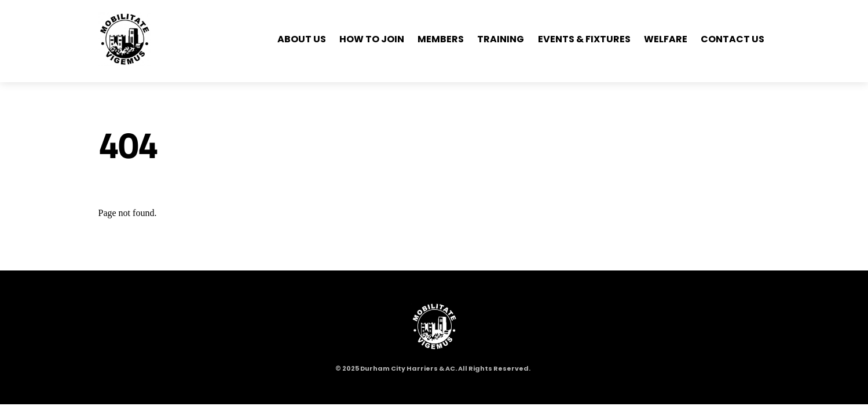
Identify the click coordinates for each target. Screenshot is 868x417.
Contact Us (733, 39)
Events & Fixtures (584, 39)
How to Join (372, 39)
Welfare (666, 39)
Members (441, 39)
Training (501, 39)
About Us (302, 39)
